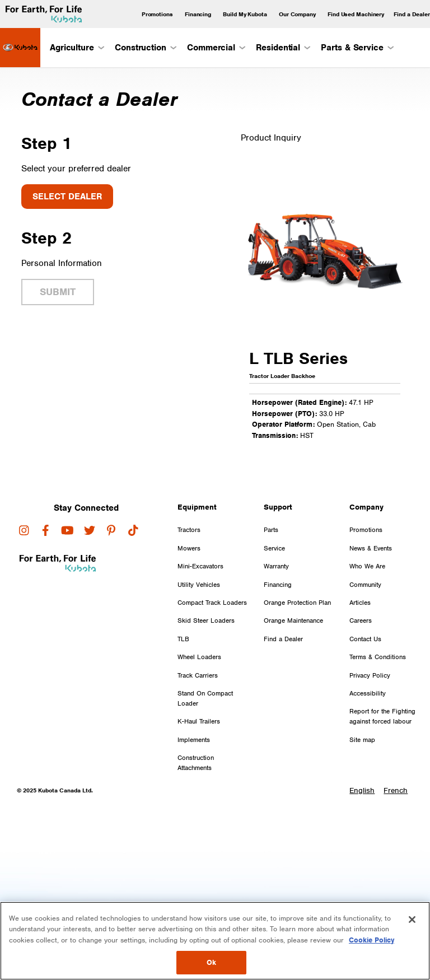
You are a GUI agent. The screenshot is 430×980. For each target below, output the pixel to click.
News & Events (371, 548)
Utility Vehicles (199, 585)
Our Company (297, 14)
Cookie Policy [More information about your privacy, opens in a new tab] (371, 940)
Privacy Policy (370, 675)
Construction (145, 48)
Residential (282, 48)
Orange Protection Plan (297, 603)
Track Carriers (198, 675)
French (396, 790)
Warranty (276, 566)
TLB (183, 639)
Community (365, 585)
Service (274, 548)
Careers (361, 620)
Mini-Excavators (200, 566)
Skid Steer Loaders (206, 620)
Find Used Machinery (356, 14)
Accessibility (368, 693)
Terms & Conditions (378, 657)
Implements (194, 740)
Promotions (157, 14)
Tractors (189, 530)
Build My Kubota (245, 14)
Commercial (216, 48)
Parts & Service (357, 48)
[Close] (412, 920)
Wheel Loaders (199, 657)
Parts (271, 530)
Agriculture (76, 48)
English (362, 790)
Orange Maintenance (293, 620)
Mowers (189, 548)
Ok (211, 962)
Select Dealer (67, 197)
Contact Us (365, 639)
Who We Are (367, 566)
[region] (215, 941)
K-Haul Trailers (199, 721)
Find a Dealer (412, 14)
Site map (362, 740)
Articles (360, 603)
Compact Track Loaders (212, 603)
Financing (198, 14)
